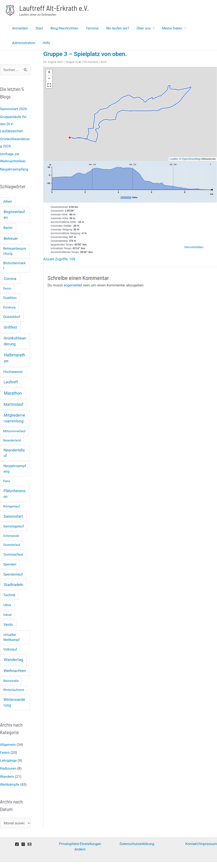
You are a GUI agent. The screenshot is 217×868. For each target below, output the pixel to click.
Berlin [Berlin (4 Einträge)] (8, 228)
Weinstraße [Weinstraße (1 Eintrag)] (11, 681)
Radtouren (8, 768)
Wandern (7, 776)
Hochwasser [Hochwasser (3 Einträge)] (13, 372)
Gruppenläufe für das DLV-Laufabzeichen (13, 124)
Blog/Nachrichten (64, 28)
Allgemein (8, 745)
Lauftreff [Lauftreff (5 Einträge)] (11, 382)
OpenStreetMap (191, 159)
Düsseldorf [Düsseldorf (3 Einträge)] (12, 317)
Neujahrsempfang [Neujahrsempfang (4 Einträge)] (15, 469)
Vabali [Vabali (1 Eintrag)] (7, 615)
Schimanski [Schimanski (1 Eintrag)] (11, 536)
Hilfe (46, 43)
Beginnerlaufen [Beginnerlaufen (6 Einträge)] (14, 215)
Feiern (5, 752)
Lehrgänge (8, 760)
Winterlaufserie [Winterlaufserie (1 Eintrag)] (14, 690)
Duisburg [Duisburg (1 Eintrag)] (9, 307)
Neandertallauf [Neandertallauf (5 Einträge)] (14, 453)
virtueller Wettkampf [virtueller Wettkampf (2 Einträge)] (11, 637)
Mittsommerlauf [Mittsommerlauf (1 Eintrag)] (14, 431)
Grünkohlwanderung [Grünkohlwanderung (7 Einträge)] (15, 341)
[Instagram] (23, 844)
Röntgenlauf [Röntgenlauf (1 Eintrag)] (12, 506)
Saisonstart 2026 (13, 109)
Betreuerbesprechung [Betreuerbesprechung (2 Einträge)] (15, 251)
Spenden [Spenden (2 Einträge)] (10, 564)
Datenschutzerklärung (137, 844)
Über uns (142, 28)
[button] (49, 72)
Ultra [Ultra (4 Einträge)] (7, 605)
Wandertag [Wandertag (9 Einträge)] (13, 660)
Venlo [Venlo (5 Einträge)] (8, 625)
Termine (91, 28)
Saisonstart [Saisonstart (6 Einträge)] (13, 516)
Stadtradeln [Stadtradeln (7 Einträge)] (14, 585)
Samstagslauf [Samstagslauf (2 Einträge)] (13, 526)
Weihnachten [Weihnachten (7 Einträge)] (15, 671)
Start (39, 28)
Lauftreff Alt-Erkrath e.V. (54, 8)
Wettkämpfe (10, 784)
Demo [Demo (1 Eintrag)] (7, 288)
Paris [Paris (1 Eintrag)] (7, 481)
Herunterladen (194, 247)
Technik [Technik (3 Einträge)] (9, 595)
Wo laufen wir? (116, 28)
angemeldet (73, 285)
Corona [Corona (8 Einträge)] (10, 279)
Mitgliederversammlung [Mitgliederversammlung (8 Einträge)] (14, 418)
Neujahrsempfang (14, 169)
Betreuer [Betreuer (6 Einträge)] (11, 238)
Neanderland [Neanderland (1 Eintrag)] (12, 440)
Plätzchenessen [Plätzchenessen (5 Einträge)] (15, 494)
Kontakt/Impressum (201, 844)
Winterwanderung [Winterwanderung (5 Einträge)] (14, 702)
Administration (24, 43)
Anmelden (20, 28)
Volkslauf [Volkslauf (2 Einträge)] (10, 649)
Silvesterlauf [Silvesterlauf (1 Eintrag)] (12, 545)
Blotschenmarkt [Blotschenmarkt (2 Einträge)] (14, 266)
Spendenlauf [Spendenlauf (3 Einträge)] (13, 574)
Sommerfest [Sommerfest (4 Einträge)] (13, 554)
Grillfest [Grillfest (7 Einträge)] (10, 327)
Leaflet (174, 159)
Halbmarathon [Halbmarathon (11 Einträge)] (14, 358)
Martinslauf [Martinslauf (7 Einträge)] (14, 404)
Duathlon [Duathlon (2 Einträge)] (10, 298)
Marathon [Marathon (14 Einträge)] (13, 393)
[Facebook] (17, 844)
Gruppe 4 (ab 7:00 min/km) (82, 62)
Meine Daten (170, 28)
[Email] (29, 844)
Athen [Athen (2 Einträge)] (8, 201)
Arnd (104, 62)
